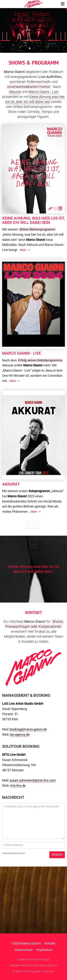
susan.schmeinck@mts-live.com (33, 780)
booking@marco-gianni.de (28, 729)
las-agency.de (20, 734)
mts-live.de (18, 785)
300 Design (44, 959)
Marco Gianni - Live (43, 92)
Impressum (44, 950)
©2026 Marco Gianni (26, 943)
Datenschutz (24, 950)
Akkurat (15, 92)
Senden (57, 855)
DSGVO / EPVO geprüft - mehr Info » (34, 971)
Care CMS (32, 965)
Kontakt (50, 943)
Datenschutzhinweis (13, 853)
